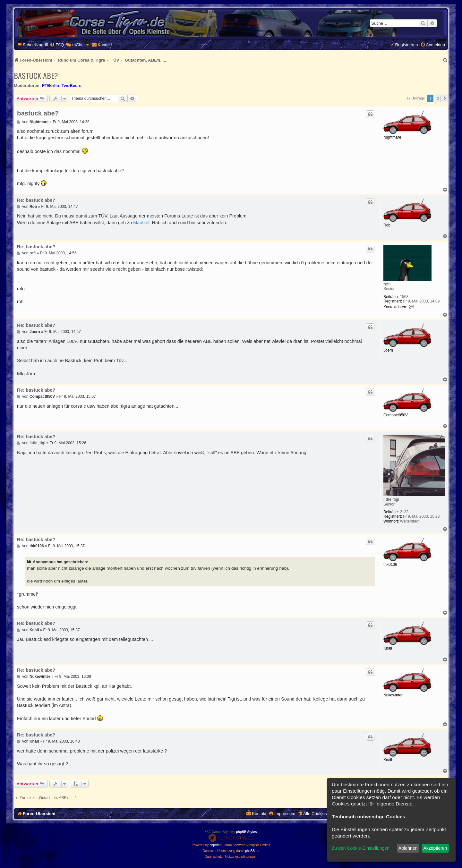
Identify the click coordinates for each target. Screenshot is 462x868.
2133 (404, 512)
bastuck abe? (36, 75)
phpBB (214, 845)
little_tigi (391, 499)
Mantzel (141, 223)
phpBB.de (252, 851)
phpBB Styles (246, 832)
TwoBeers (72, 85)
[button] (445, 98)
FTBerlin (51, 85)
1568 (404, 297)
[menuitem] (57, 45)
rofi (386, 284)
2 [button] (438, 98)
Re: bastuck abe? (36, 200)
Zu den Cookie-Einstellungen (361, 848)
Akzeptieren (435, 848)
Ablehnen (408, 848)
